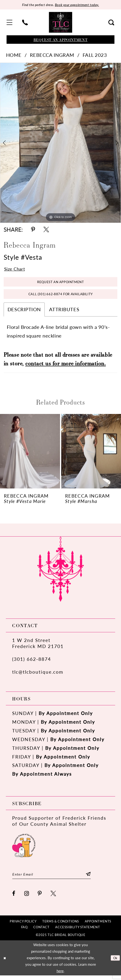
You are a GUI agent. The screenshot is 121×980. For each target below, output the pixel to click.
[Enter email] (56, 878)
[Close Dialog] (5, 962)
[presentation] (30, 455)
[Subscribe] (97, 878)
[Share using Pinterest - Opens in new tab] (33, 230)
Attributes (64, 313)
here (60, 975)
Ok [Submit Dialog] (115, 962)
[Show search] (111, 23)
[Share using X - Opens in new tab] (46, 230)
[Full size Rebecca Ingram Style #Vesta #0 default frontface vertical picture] (60, 143)
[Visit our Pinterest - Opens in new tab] (40, 898)
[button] (10, 23)
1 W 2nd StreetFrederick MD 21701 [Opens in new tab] (38, 647)
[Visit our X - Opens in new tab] (54, 898)
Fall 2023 (95, 55)
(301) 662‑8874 (31, 663)
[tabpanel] (60, 143)
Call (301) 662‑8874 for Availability (60, 297)
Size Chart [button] (16, 270)
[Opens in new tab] (24, 848)
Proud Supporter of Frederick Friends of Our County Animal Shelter (59, 825)
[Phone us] (25, 23)
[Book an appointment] (61, 40)
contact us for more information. (65, 367)
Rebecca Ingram (52, 55)
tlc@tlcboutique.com (38, 675)
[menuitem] (10, 23)
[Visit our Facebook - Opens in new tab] (14, 898)
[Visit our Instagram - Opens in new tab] (27, 898)
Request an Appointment (60, 283)
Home (14, 55)
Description (24, 313)
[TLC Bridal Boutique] (60, 23)
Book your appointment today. (79, 5)
